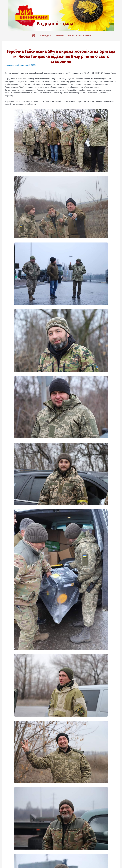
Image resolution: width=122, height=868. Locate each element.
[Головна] (33, 35)
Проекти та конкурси (80, 35)
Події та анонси (22, 65)
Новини (60, 35)
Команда (46, 35)
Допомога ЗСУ (10, 65)
